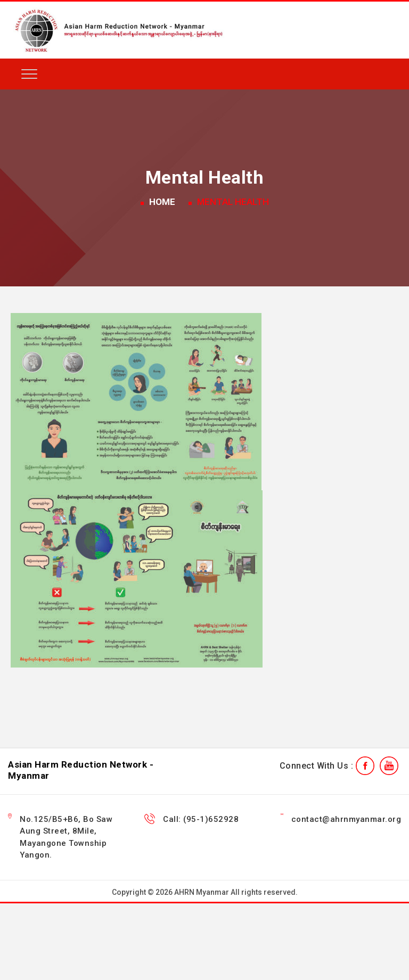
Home (162, 202)
